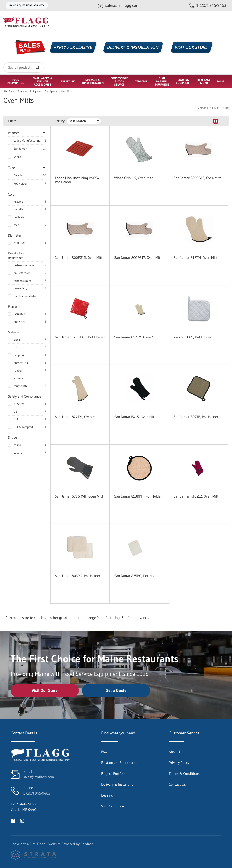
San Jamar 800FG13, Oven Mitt (197, 178)
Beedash (87, 844)
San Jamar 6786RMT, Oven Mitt (79, 496)
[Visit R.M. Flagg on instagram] (22, 820)
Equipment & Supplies (30, 92)
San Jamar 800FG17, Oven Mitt (138, 257)
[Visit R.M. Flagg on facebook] (13, 820)
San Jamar (20, 149)
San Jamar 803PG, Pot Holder (78, 576)
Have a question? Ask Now (27, 5)
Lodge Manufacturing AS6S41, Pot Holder (78, 180)
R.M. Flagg (9, 92)
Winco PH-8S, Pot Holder (193, 337)
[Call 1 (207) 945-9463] (208, 6)
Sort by (60, 121)
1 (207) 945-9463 (37, 793)
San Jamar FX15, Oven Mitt (135, 417)
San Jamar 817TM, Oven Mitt (136, 337)
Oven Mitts (67, 92)
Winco (17, 157)
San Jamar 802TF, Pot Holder (196, 417)
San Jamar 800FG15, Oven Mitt (79, 257)
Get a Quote (116, 690)
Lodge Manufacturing (27, 140)
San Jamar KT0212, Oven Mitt (196, 496)
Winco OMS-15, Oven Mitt (134, 178)
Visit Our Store (45, 690)
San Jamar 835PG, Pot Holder (137, 576)
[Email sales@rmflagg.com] (119, 6)
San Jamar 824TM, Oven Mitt (77, 417)
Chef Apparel (51, 92)
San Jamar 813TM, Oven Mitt (196, 257)
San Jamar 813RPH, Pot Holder (138, 496)
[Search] (24, 67)
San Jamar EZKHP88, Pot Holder (80, 337)
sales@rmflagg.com (39, 777)
